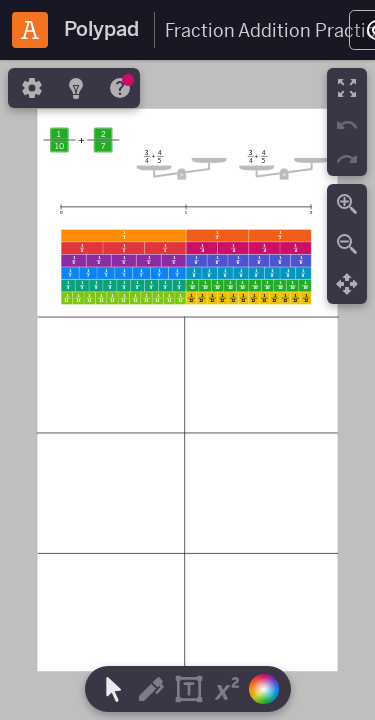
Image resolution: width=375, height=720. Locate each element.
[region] (187, 390)
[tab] (30, 88)
